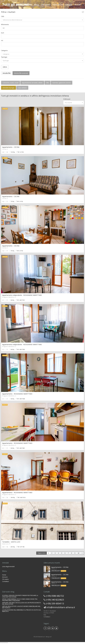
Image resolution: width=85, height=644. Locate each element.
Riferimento (5, 24)
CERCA (5, 67)
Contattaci (58, 5)
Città (3, 16)
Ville (47, 83)
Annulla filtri (7, 73)
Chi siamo (46, 5)
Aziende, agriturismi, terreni (62, 83)
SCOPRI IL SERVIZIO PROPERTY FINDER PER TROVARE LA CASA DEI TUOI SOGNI (20, 596)
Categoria (4, 50)
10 (78, 553)
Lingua (69, 5)
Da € (3, 33)
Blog (36, 5)
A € (2, 40)
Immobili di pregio (9, 88)
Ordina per (67, 99)
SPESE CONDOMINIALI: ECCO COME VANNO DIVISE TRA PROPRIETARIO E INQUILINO (20, 600)
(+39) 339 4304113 (55, 603)
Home (19, 5)
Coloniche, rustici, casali (11, 83)
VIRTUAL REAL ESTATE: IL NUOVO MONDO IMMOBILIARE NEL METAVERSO (21, 607)
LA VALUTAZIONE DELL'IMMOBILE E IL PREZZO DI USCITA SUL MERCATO (22, 611)
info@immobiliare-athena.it (61, 607)
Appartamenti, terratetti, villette (32, 83)
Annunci (28, 5)
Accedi (78, 5)
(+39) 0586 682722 (55, 596)
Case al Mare (22, 88)
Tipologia (4, 57)
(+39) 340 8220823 (55, 600)
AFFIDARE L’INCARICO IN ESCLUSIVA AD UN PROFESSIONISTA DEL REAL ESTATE (21, 603)
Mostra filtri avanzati (21, 73)
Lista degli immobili (8, 566)
